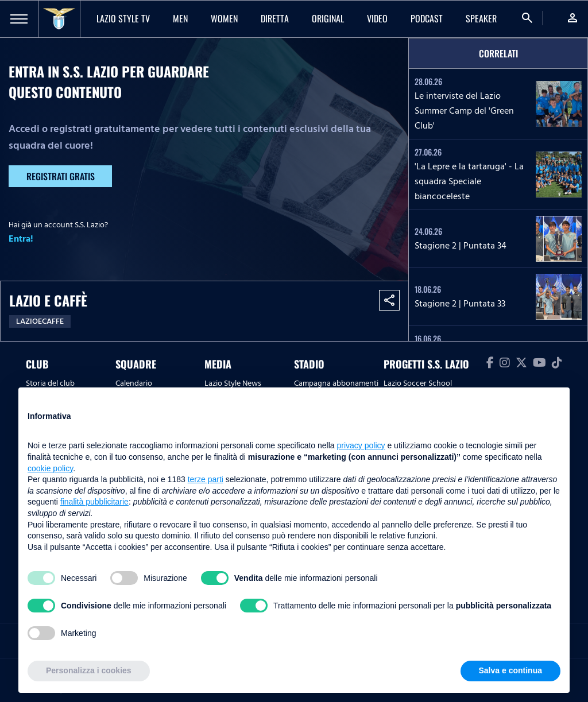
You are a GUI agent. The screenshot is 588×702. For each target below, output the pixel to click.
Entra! (21, 239)
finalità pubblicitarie (94, 502)
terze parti (206, 479)
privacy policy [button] (361, 445)
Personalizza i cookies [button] (89, 670)
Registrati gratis (61, 176)
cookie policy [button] (50, 468)
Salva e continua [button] (510, 670)
